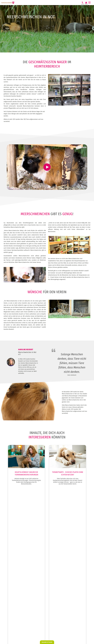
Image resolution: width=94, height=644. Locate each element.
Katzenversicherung (14, 578)
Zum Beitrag (26, 492)
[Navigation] (90, 3)
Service (11, 609)
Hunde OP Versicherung (65, 581)
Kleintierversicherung (15, 583)
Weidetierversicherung (15, 586)
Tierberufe (37, 575)
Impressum (67, 632)
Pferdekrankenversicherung (66, 596)
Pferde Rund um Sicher (65, 599)
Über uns (12, 614)
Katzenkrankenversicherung (66, 586)
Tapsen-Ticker (13, 625)
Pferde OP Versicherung (65, 594)
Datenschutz (67, 634)
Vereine (36, 578)
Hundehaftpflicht (64, 575)
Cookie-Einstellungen (69, 638)
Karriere (11, 611)
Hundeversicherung (14, 575)
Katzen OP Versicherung (65, 589)
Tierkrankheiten (13, 617)
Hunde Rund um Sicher (65, 583)
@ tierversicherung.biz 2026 (58, 632)
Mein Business (13, 619)
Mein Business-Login (14, 622)
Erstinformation (68, 635)
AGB (66, 637)
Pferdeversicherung (14, 581)
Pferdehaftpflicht (64, 591)
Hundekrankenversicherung (66, 578)
